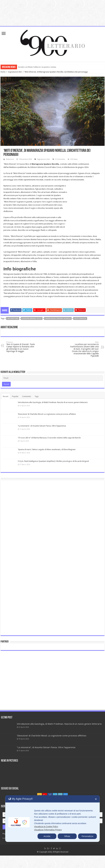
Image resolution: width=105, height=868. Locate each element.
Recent (6, 396)
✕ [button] (96, 799)
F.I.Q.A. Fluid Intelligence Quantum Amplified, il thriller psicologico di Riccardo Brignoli (53, 461)
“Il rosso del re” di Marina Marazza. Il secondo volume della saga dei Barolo (49, 438)
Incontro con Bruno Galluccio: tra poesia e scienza (37, 67)
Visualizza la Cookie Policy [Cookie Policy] (46, 827)
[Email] (53, 378)
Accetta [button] (47, 836)
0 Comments (60, 159)
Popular (15, 396)
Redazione (10, 159)
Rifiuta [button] (67, 836)
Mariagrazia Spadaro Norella (58, 319)
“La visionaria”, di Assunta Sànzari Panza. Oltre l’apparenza (42, 426)
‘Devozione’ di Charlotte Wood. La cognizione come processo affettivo (47, 414)
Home (3, 72)
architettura (13, 319)
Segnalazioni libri (15, 72)
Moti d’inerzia (80, 319)
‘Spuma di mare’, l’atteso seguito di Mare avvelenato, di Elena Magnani (47, 449)
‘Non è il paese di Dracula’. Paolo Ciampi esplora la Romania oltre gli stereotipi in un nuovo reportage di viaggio (21, 347)
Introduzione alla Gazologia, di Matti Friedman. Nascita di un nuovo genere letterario (53, 402)
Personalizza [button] (87, 836)
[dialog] (52, 819)
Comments (27, 396)
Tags (37, 396)
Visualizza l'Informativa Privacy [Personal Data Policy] (48, 830)
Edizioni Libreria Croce (32, 319)
